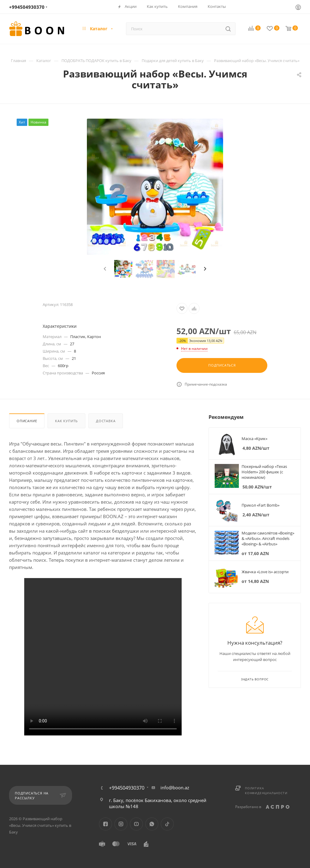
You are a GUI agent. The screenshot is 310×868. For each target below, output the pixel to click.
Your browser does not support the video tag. (103, 657)
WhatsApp (152, 824)
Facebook (106, 824)
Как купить (66, 421)
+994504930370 (27, 7)
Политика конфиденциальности (266, 791)
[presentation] (104, 269)
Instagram (121, 824)
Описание (27, 421)
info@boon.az (175, 787)
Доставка (106, 421)
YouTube (136, 824)
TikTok (167, 824)
